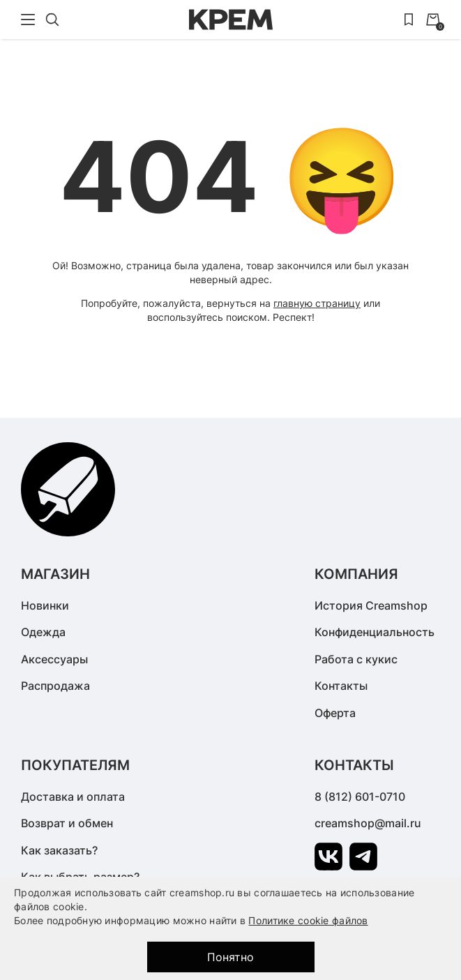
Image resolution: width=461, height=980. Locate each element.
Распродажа (55, 686)
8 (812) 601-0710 (360, 797)
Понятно (230, 957)
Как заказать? (59, 850)
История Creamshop (371, 605)
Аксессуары (54, 659)
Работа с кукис (356, 659)
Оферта (335, 713)
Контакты (341, 686)
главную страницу (317, 303)
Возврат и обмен (67, 823)
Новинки (45, 605)
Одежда (43, 632)
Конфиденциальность (375, 632)
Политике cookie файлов (308, 920)
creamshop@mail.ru (368, 823)
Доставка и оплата (73, 797)
